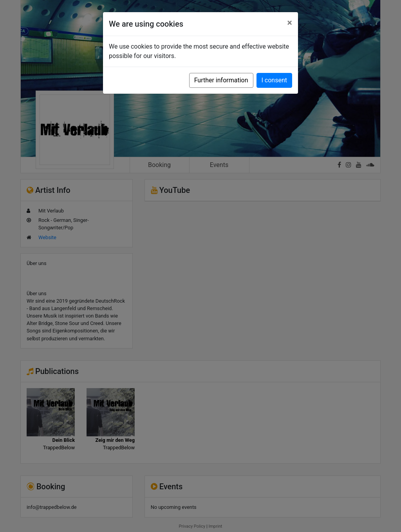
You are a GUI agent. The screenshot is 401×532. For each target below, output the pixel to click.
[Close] (290, 23)
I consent (274, 80)
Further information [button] (221, 80)
